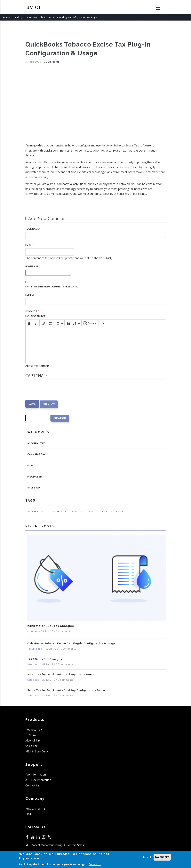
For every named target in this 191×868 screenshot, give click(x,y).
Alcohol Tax (36, 443)
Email (29, 245)
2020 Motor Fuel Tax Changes (51, 626)
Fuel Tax (31, 735)
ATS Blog (17, 17)
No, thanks (162, 857)
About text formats (37, 366)
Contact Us (32, 785)
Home (6, 17)
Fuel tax (33, 466)
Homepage (32, 266)
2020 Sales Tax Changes (45, 659)
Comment (31, 311)
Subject (30, 295)
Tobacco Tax (35, 649)
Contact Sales (75, 845)
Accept (147, 857)
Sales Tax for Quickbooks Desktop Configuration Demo (66, 690)
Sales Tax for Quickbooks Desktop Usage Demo (61, 675)
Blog (28, 814)
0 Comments (52, 62)
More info (95, 864)
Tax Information (36, 774)
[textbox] (96, 345)
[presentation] (55, 392)
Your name (32, 229)
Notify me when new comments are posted (52, 287)
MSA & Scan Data (37, 751)
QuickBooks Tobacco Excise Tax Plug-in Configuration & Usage (72, 644)
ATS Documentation (38, 780)
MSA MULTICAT (37, 477)
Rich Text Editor (35, 316)
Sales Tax (34, 488)
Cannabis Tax (36, 454)
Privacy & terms (35, 808)
